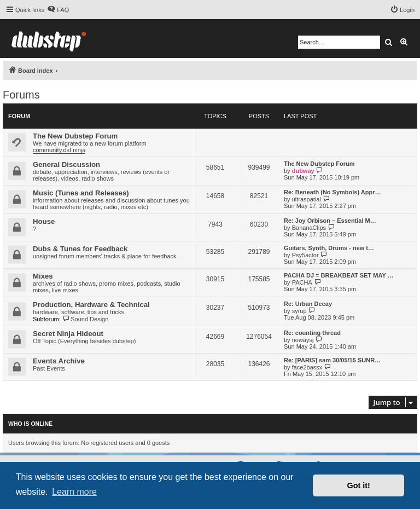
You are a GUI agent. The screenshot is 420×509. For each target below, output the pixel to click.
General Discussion (66, 164)
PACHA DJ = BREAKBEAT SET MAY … (339, 275)
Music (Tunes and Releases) (81, 193)
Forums (21, 95)
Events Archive (59, 361)
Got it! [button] (359, 485)
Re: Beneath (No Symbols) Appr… (332, 192)
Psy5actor (305, 255)
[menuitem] (58, 10)
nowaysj (303, 340)
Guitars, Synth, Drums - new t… (329, 248)
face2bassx (307, 367)
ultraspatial (307, 199)
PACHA (302, 282)
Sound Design (86, 319)
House (44, 221)
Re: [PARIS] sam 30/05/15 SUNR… (332, 360)
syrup (299, 311)
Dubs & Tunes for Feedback (80, 249)
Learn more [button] (74, 492)
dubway (303, 171)
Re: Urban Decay (308, 304)
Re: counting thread (312, 333)
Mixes (43, 276)
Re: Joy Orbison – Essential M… (330, 221)
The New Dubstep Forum (75, 136)
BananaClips (309, 228)
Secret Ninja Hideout (68, 334)
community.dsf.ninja (59, 150)
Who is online (30, 424)
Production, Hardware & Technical (91, 305)
